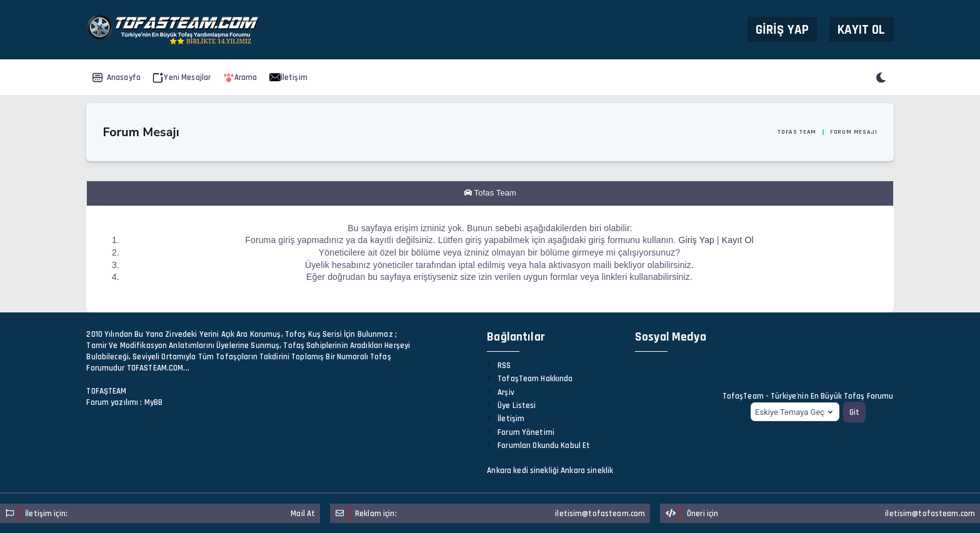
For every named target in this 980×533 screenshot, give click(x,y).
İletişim (288, 77)
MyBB (154, 402)
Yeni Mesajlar (182, 77)
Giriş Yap (782, 29)
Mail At (303, 514)
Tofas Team (797, 132)
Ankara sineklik (587, 471)
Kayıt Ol (862, 29)
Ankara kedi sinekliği (523, 471)
